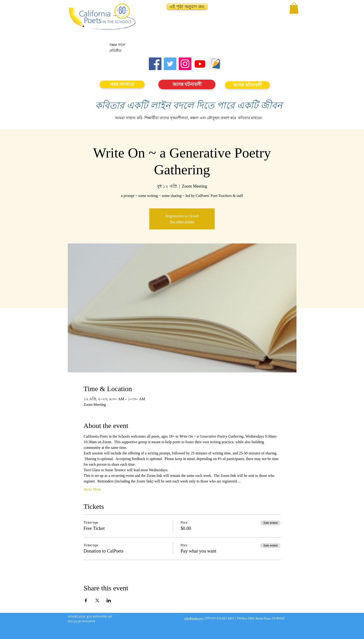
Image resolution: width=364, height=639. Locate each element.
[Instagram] (185, 64)
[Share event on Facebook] (86, 600)
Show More (92, 489)
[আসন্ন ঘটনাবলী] (187, 84)
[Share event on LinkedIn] (109, 600)
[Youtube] (200, 64)
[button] (187, 7)
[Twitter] (170, 64)
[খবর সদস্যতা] (122, 84)
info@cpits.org (193, 618)
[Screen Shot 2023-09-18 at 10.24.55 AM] (215, 64)
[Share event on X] (97, 600)
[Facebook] (155, 64)
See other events (182, 222)
